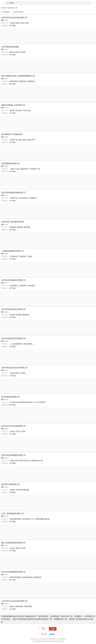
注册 (53, 629)
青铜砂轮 (13, 227)
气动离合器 (14, 256)
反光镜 (12, 315)
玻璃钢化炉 (31, 81)
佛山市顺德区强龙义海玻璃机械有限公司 (18, 76)
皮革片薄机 (25, 23)
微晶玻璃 (25, 315)
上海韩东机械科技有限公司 (13, 251)
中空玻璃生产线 (34, 169)
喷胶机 (18, 23)
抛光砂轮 (27, 227)
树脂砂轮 (20, 227)
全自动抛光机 (23, 198)
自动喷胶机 (22, 286)
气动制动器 (22, 256)
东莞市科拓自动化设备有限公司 (14, 18)
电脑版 (52, 634)
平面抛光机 (33, 198)
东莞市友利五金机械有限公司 (13, 426)
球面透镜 (18, 315)
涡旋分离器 (22, 140)
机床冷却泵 (31, 140)
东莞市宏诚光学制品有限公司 (13, 338)
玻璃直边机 (22, 81)
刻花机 (23, 52)
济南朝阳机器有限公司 (11, 163)
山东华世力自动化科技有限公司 (14, 601)
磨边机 (18, 52)
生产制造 (12, 26)
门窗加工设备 (15, 169)
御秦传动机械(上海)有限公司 (13, 105)
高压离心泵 (14, 140)
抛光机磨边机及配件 (26, 402)
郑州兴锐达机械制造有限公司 (13, 455)
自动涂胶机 (31, 286)
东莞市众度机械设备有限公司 (13, 572)
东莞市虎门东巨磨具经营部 (13, 222)
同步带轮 (18, 110)
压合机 (12, 431)
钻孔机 (23, 548)
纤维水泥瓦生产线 (25, 461)
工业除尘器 (14, 402)
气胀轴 (29, 256)
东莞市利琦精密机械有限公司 (13, 193)
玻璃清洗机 (24, 169)
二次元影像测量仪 (16, 344)
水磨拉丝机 (14, 198)
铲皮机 (12, 23)
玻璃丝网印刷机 (15, 519)
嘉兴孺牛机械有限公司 (11, 484)
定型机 (23, 431)
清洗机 (18, 548)
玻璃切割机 (19, 606)
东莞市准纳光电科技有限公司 (13, 309)
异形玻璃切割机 (15, 577)
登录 (43, 629)
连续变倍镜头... (29, 344)
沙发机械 (18, 490)
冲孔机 (18, 431)
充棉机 (12, 490)
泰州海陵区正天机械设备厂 (13, 134)
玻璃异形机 (14, 81)
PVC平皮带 (26, 110)
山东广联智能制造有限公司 (13, 514)
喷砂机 (12, 52)
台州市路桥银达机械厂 (11, 47)
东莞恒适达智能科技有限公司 (13, 280)
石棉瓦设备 (14, 461)
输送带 (12, 110)
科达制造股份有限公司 (11, 397)
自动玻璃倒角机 (27, 577)
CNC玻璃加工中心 (28, 519)
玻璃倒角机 (37, 577)
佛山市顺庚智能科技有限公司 (13, 543)
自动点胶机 (14, 286)
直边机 (12, 548)
